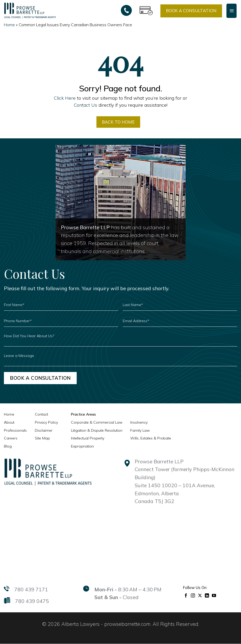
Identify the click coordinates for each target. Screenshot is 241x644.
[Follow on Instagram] (193, 595)
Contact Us (86, 105)
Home (9, 25)
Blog (8, 446)
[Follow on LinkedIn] (207, 595)
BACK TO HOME (118, 122)
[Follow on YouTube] (214, 595)
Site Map (42, 438)
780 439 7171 (31, 589)
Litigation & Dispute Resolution (97, 430)
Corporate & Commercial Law (97, 423)
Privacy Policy (46, 423)
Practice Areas (83, 415)
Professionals (15, 430)
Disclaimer (44, 430)
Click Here (65, 98)
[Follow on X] (200, 595)
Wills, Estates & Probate (151, 438)
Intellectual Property (88, 438)
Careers (11, 438)
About (9, 423)
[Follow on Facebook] (186, 595)
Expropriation (82, 446)
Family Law (140, 430)
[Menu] (232, 11)
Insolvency (139, 423)
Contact (41, 415)
